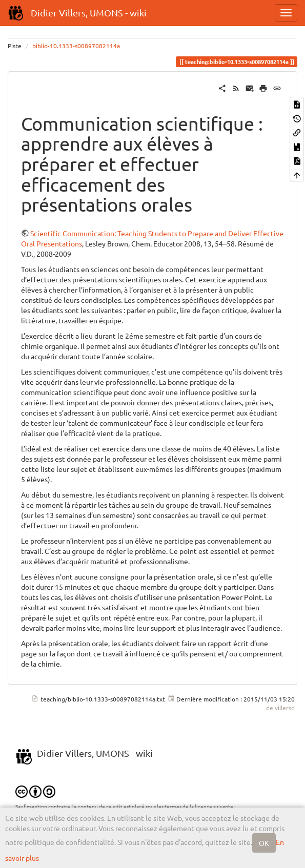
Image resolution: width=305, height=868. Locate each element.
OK (264, 843)
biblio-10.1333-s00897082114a (76, 46)
